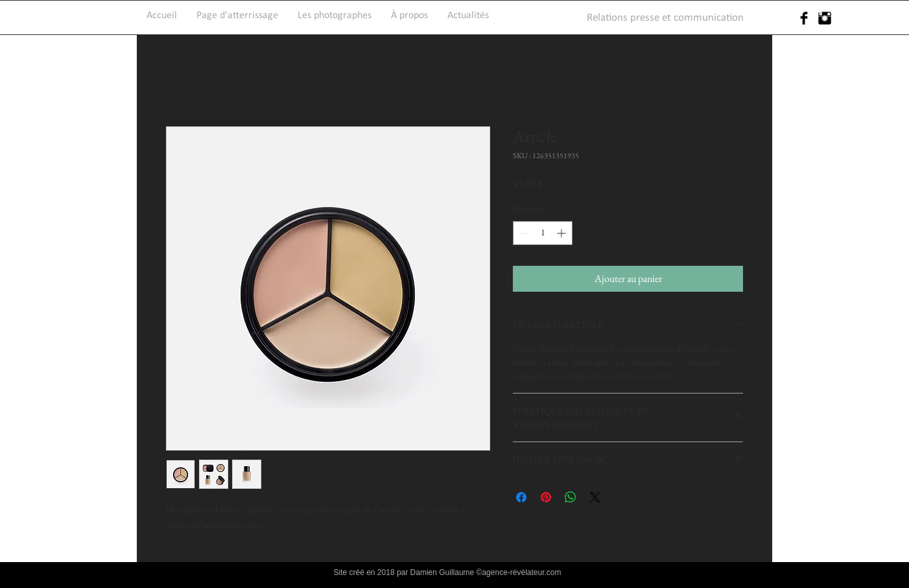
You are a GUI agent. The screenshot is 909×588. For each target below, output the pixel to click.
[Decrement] (523, 233)
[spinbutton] (543, 233)
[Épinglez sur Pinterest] (546, 497)
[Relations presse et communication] (665, 18)
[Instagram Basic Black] (825, 18)
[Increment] (562, 233)
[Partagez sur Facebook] (521, 497)
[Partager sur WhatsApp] (571, 497)
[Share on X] (595, 497)
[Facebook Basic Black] (804, 18)
